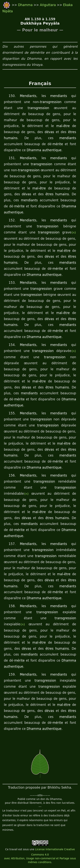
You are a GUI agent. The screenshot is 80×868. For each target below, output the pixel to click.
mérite (58, 144)
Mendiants (28, 96)
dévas (49, 132)
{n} (74, 233)
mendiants (59, 96)
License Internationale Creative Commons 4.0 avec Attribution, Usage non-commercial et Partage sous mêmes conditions (40, 856)
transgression (51, 102)
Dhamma (26, 5)
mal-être (63, 126)
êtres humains (57, 194)
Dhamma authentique (44, 150)
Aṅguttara (48, 5)
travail (13, 849)
